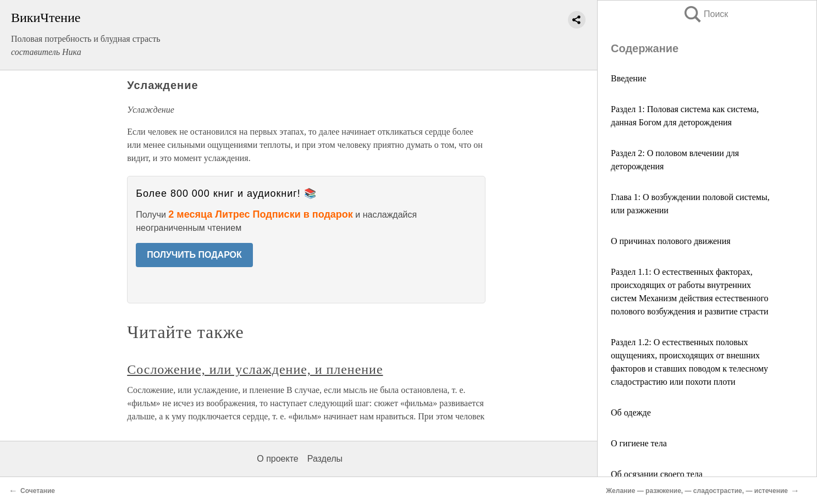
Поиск (705, 14)
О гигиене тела (639, 443)
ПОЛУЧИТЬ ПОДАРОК (194, 255)
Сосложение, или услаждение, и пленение (255, 369)
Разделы (325, 459)
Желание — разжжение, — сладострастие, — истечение (697, 491)
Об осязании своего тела (657, 474)
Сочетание (38, 491)
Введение (629, 78)
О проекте (277, 459)
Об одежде (631, 412)
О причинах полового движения (671, 241)
